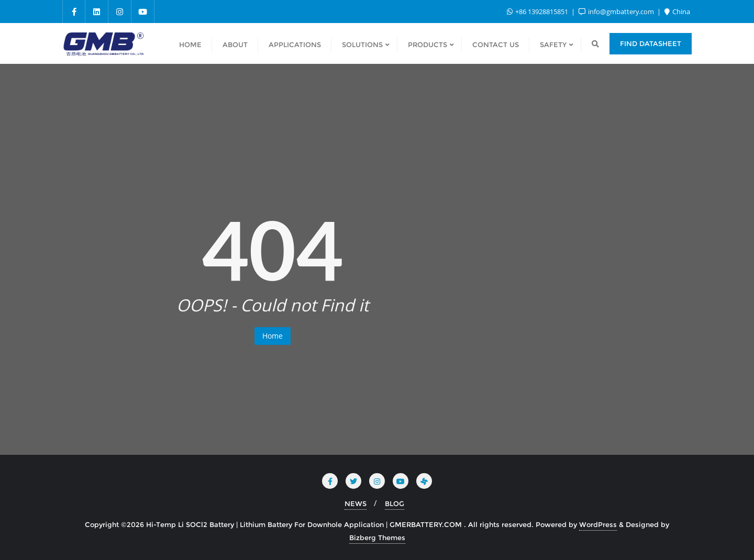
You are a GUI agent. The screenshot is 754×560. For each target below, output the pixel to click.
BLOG (395, 503)
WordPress (598, 524)
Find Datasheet (651, 43)
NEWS (356, 503)
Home (273, 336)
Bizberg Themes (377, 537)
